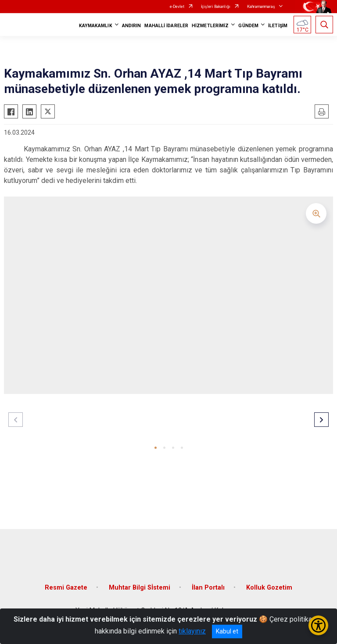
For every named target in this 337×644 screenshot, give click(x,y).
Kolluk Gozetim (269, 588)
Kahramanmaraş (261, 7)
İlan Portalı (208, 588)
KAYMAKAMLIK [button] (96, 26)
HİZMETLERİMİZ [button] (210, 26)
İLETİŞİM (278, 26)
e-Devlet (177, 7)
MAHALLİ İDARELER (166, 26)
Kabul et (227, 631)
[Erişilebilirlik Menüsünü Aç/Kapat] (318, 625)
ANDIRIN (132, 26)
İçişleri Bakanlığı (216, 7)
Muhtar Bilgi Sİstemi (140, 588)
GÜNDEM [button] (248, 26)
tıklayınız (192, 631)
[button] (156, 448)
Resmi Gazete (66, 588)
